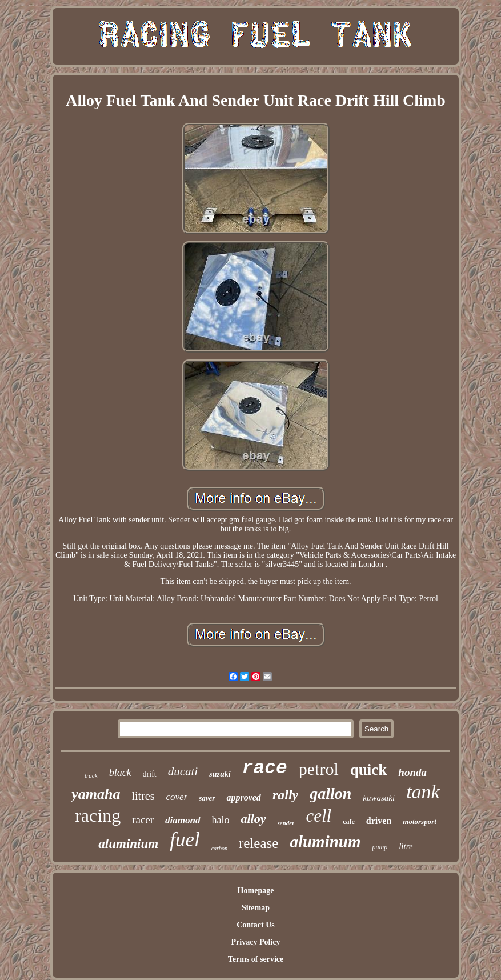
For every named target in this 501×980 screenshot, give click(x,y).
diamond (183, 820)
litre (406, 846)
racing (98, 815)
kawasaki (379, 798)
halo (221, 820)
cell (318, 816)
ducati (183, 771)
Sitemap (256, 908)
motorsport (420, 821)
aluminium (128, 844)
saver (207, 798)
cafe (349, 822)
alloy (254, 819)
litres (143, 796)
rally (285, 795)
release (258, 843)
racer (143, 820)
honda (412, 772)
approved (243, 797)
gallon (330, 793)
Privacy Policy (256, 942)
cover (177, 797)
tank (423, 792)
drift (150, 774)
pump (380, 847)
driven (379, 821)
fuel (185, 840)
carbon (219, 848)
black (120, 773)
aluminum (325, 842)
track (91, 775)
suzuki (220, 774)
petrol (319, 769)
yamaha (96, 794)
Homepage (256, 891)
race (265, 768)
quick (369, 770)
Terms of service (256, 959)
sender (286, 823)
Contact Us (256, 925)
